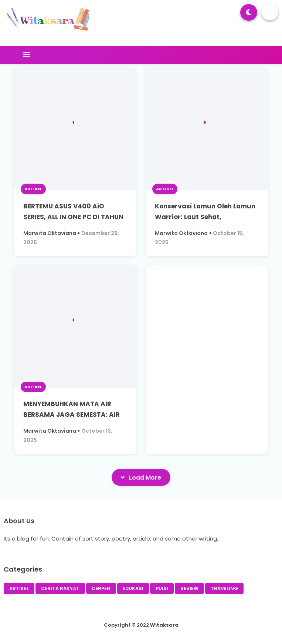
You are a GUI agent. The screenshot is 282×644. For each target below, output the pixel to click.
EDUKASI (133, 588)
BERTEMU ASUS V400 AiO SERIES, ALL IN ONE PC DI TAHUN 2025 (73, 217)
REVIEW (189, 588)
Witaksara (164, 625)
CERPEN (101, 588)
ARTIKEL (33, 189)
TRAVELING (224, 588)
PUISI (162, 588)
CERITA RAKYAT (60, 588)
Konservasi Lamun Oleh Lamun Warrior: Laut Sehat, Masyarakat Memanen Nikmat (205, 217)
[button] (249, 12)
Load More (141, 477)
